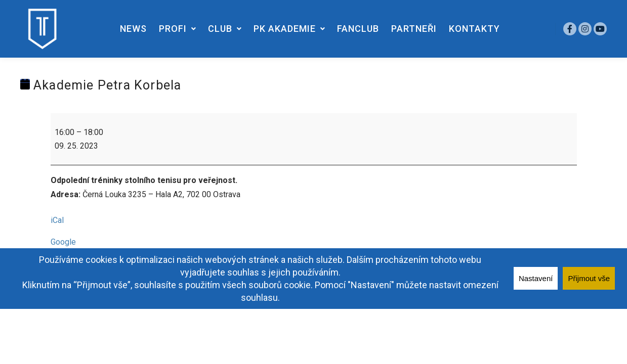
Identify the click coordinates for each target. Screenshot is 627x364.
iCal (57, 220)
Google (63, 242)
